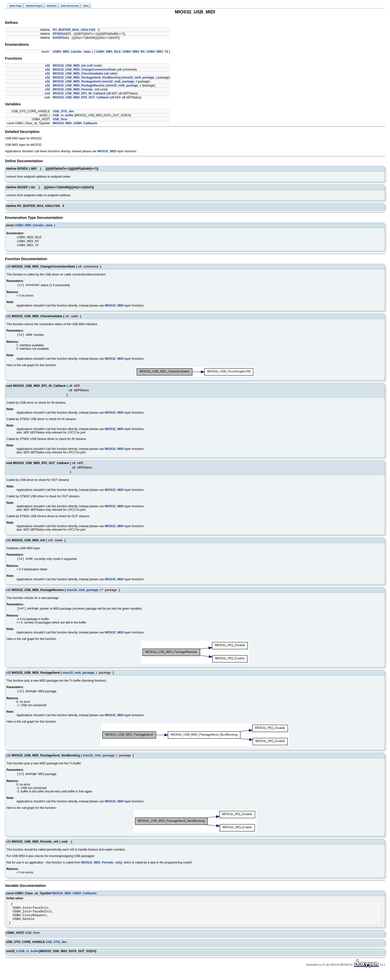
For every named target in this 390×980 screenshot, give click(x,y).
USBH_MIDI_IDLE (108, 52)
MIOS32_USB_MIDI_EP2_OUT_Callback (81, 97)
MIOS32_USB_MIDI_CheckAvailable (78, 74)
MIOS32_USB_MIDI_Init (69, 66)
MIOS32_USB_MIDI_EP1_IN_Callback (79, 93)
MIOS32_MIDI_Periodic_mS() (102, 865)
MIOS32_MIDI (107, 151)
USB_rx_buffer (63, 115)
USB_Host (60, 119)
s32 (48, 66)
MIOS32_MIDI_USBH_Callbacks (75, 123)
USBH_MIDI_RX (133, 52)
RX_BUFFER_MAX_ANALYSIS (74, 30)
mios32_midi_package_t (140, 78)
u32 (90, 66)
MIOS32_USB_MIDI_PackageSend (77, 81)
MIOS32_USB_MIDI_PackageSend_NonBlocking (87, 78)
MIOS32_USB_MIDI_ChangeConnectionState (84, 70)
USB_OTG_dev (63, 111)
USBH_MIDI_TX (157, 52)
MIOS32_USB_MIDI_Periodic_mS (76, 89)
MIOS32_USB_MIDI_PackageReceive (79, 85)
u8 (119, 70)
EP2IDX (58, 34)
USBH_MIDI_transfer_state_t (73, 52)
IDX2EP (58, 38)
